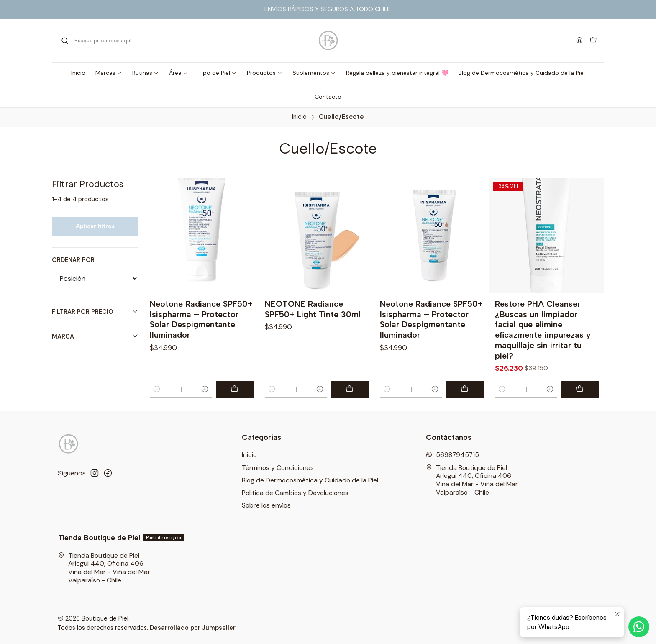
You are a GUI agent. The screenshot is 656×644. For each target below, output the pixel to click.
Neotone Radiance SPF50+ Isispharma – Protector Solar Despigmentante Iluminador (201, 319)
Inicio (299, 117)
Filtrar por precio (95, 312)
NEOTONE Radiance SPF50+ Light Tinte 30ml (313, 309)
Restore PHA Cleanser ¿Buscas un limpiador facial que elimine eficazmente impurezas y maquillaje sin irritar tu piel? (543, 330)
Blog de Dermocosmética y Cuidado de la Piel (310, 480)
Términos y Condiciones (278, 468)
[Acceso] (579, 41)
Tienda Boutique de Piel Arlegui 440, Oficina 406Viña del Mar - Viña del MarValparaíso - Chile (472, 480)
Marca (95, 336)
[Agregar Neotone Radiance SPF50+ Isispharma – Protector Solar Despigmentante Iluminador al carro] (235, 389)
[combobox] (144, 41)
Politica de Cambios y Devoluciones (295, 493)
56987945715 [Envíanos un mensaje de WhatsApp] (452, 455)
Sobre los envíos (266, 505)
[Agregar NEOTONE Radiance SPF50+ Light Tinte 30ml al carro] (350, 389)
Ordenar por (73, 260)
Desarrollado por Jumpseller (193, 628)
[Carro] (593, 41)
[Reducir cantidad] (157, 389)
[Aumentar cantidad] (205, 389)
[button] (109, 73)
